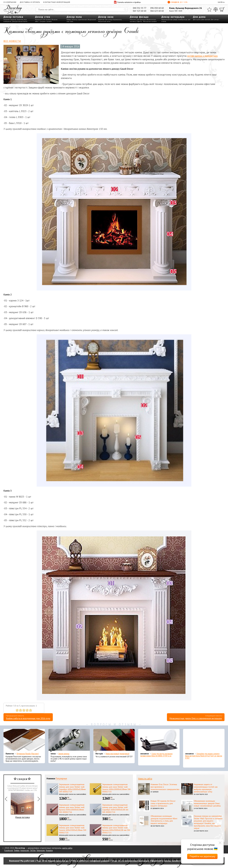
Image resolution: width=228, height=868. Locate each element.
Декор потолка (13, 17)
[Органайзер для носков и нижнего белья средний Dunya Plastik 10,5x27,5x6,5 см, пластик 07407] (204, 741)
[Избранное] (209, 9)
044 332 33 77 (140, 8)
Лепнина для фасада (138, 20)
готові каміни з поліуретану (202, 56)
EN (221, 2)
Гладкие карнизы (10, 20)
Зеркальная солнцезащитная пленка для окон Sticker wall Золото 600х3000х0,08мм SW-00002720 (73, 829)
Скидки (178, 2)
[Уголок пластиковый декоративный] (114, 741)
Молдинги (39, 20)
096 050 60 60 (157, 8)
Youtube (49, 850)
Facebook (9, 850)
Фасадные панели (150, 21)
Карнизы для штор (105, 20)
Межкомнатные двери (169, 20)
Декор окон (106, 17)
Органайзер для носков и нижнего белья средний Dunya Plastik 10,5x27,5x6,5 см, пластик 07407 (204, 756)
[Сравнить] (216, 9)
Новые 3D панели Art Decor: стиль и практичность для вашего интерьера (163, 803)
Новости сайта (145, 778)
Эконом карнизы (64, 754)
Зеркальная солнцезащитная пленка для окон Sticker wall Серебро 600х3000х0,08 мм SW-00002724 (115, 808)
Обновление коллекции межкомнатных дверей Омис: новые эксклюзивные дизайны (207, 803)
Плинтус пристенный (79, 20)
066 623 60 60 (157, 11)
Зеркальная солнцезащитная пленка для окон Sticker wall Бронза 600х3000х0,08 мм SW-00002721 (116, 829)
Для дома (199, 17)
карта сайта (67, 848)
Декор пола (74, 17)
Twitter (17, 850)
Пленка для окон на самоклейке (73, 794)
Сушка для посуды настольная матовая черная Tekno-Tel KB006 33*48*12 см (156, 755)
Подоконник (117, 20)
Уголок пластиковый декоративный (117, 754)
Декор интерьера (173, 17)
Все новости (12, 41)
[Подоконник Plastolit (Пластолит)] (24, 741)
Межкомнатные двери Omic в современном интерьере (196, 718)
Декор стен (43, 17)
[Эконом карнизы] (69, 741)
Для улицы (215, 20)
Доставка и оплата (30, 2)
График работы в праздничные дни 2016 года (28, 718)
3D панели (47, 20)
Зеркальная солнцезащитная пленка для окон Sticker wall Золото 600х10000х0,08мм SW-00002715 (117, 788)
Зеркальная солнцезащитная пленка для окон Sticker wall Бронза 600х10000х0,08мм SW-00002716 (72, 808)
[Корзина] (222, 9)
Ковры (69, 20)
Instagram (25, 850)
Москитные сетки (104, 21)
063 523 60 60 (140, 11)
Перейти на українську (202, 856)
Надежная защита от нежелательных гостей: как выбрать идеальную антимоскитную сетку (206, 788)
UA (219, 2)
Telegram (41, 850)
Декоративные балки (20, 21)
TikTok (33, 850)
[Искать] (125, 9)
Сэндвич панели (46, 21)
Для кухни (197, 20)
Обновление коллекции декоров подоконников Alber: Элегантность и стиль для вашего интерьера (164, 820)
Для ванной (206, 20)
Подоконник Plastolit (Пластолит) (28, 754)
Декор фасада (139, 17)
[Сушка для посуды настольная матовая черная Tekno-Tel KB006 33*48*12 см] (159, 741)
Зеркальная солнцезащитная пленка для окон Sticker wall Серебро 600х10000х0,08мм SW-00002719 (72, 788)
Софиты (139, 21)
